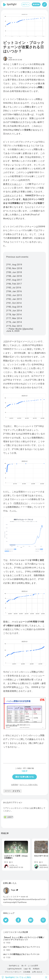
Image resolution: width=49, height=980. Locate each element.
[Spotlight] (10, 4)
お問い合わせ (37, 972)
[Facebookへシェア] (18, 920)
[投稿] (44, 4)
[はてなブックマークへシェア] (31, 920)
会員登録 (15, 785)
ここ (20, 687)
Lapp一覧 (27, 969)
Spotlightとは (14, 966)
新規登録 (36, 4)
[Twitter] (17, 890)
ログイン (26, 4)
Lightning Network (14, 969)
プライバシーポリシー (13, 972)
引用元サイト (21, 503)
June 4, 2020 (13, 331)
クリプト (12, 791)
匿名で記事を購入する (25, 777)
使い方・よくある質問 (30, 966)
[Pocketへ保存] (43, 920)
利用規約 (36, 969)
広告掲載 (27, 972)
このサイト (9, 196)
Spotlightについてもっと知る (18, 977)
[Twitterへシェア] (6, 920)
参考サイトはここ (12, 184)
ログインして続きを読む (29, 785)
